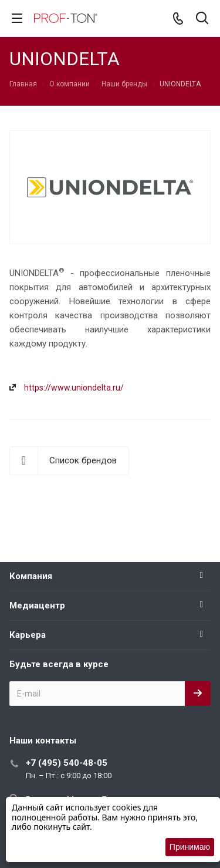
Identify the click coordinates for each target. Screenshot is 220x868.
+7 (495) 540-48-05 (67, 763)
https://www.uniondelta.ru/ (74, 388)
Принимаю (190, 847)
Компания (31, 576)
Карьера (28, 635)
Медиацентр (37, 605)
